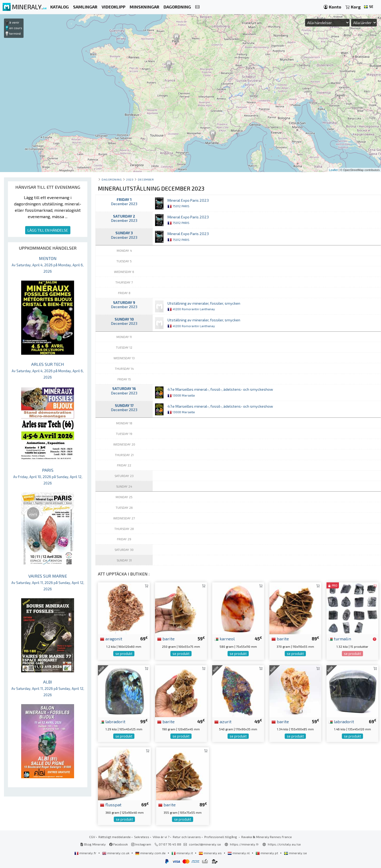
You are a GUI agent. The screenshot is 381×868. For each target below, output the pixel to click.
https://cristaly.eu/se (284, 844)
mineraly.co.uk (116, 853)
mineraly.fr (86, 853)
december (146, 179)
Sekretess (142, 837)
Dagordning (112, 179)
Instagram (141, 844)
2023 (130, 179)
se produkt (124, 654)
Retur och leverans (187, 837)
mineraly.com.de (151, 853)
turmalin (340, 638)
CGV (92, 837)
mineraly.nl (239, 853)
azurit (223, 721)
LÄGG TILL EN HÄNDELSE (48, 230)
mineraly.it (183, 853)
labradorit (113, 721)
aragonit (111, 638)
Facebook (119, 844)
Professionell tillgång (221, 837)
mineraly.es (211, 853)
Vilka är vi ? (161, 837)
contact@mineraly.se (205, 844)
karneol (224, 638)
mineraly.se (295, 853)
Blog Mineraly (93, 844)
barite (166, 638)
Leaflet (334, 170)
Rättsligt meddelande (115, 837)
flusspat (111, 804)
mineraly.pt (267, 853)
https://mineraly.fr (244, 844)
